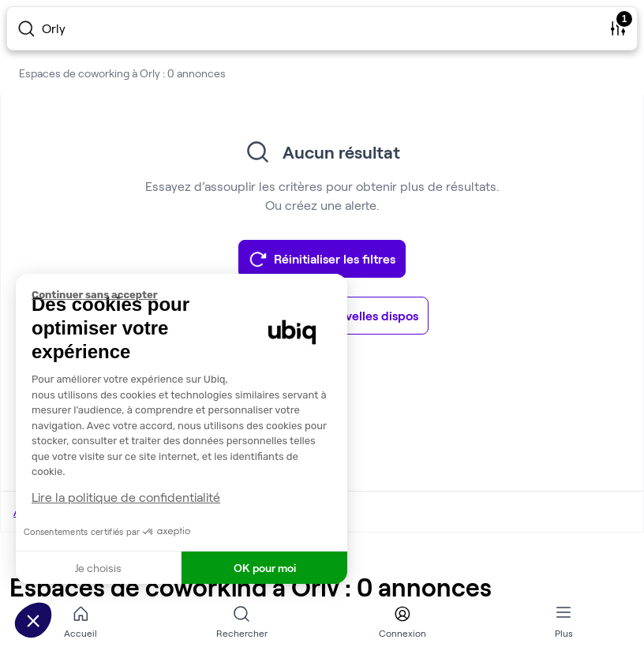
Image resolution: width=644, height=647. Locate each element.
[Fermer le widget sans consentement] (189, 295)
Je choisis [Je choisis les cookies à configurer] (98, 568)
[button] (33, 620)
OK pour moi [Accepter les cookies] (265, 568)
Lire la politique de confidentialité (126, 497)
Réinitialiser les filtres (322, 259)
